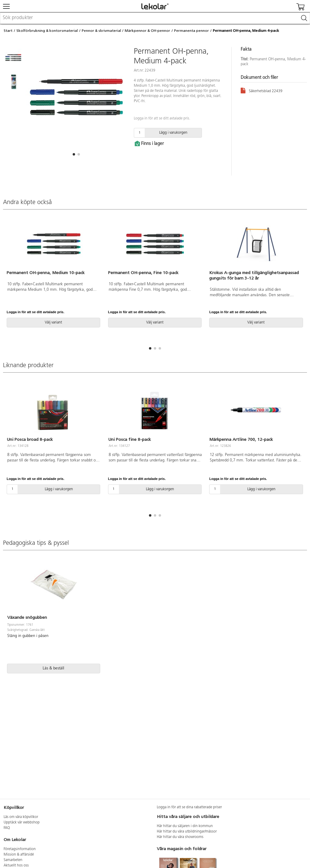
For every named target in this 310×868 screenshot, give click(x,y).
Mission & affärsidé (19, 855)
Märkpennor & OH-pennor (147, 31)
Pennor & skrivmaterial (101, 31)
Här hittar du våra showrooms (180, 837)
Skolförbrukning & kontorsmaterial (47, 31)
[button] (74, 154)
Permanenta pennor (191, 31)
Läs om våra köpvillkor (21, 817)
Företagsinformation (20, 849)
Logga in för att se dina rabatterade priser (189, 807)
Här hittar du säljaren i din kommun (185, 826)
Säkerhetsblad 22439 (262, 90)
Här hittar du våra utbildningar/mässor (187, 832)
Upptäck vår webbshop (22, 823)
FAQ (7, 828)
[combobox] (155, 18)
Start (8, 31)
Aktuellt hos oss (16, 866)
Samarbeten (13, 860)
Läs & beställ (53, 668)
